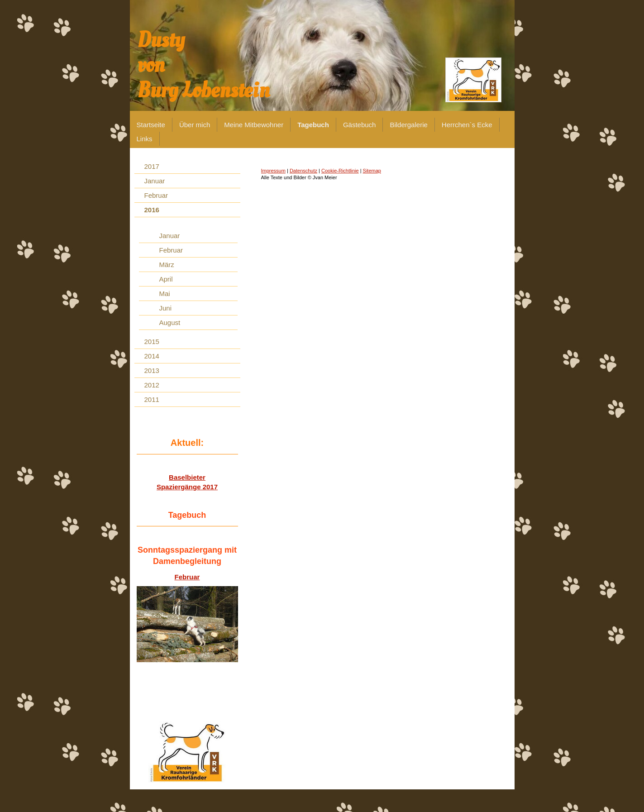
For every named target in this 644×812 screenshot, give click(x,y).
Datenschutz (303, 171)
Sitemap (372, 171)
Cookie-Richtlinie (340, 171)
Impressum (273, 171)
